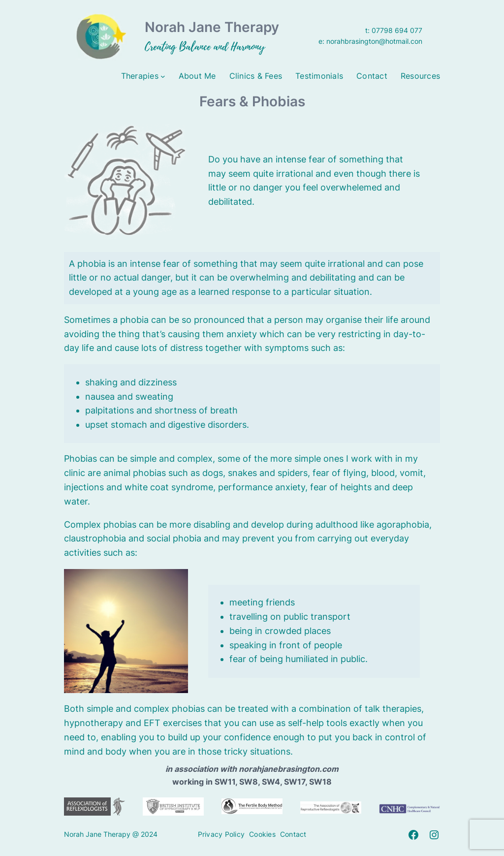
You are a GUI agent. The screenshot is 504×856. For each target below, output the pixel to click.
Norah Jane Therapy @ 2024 (111, 834)
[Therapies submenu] (163, 76)
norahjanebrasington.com (289, 769)
